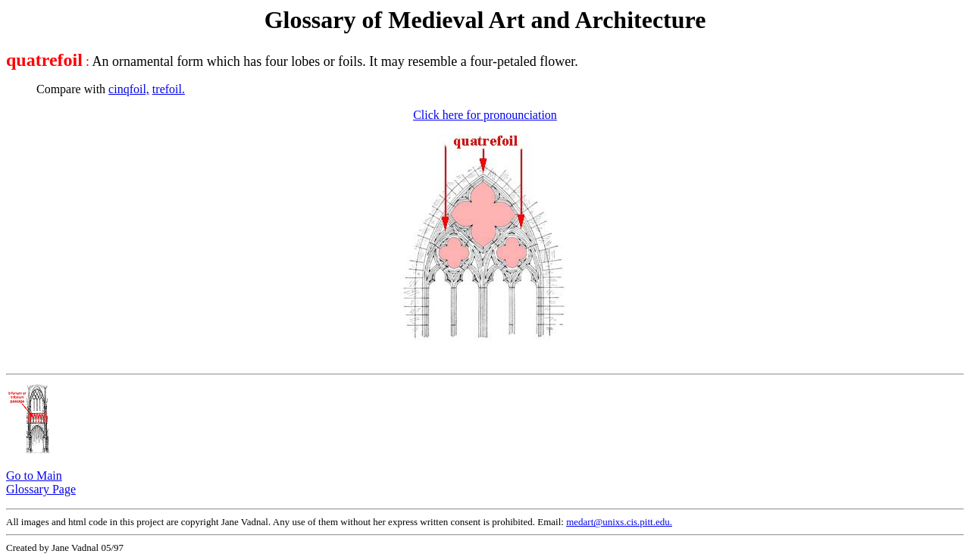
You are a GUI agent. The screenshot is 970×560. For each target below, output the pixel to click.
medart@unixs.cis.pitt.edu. (619, 522)
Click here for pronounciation (485, 115)
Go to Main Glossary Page (41, 482)
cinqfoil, (129, 89)
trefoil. (169, 89)
